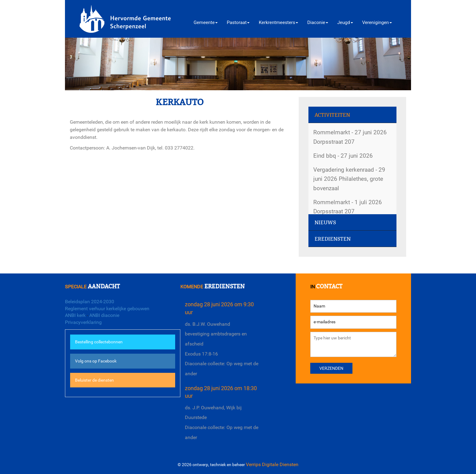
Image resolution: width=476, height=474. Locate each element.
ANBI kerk (75, 315)
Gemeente (206, 22)
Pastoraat (238, 22)
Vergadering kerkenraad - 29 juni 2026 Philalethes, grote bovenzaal (349, 179)
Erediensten (333, 239)
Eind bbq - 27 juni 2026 (343, 156)
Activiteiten (332, 115)
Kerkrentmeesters (278, 22)
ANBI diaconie (104, 315)
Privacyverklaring (83, 322)
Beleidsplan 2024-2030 (90, 302)
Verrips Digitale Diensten (272, 464)
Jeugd (345, 22)
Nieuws (325, 223)
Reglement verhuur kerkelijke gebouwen (107, 309)
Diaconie (318, 22)
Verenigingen (377, 22)
